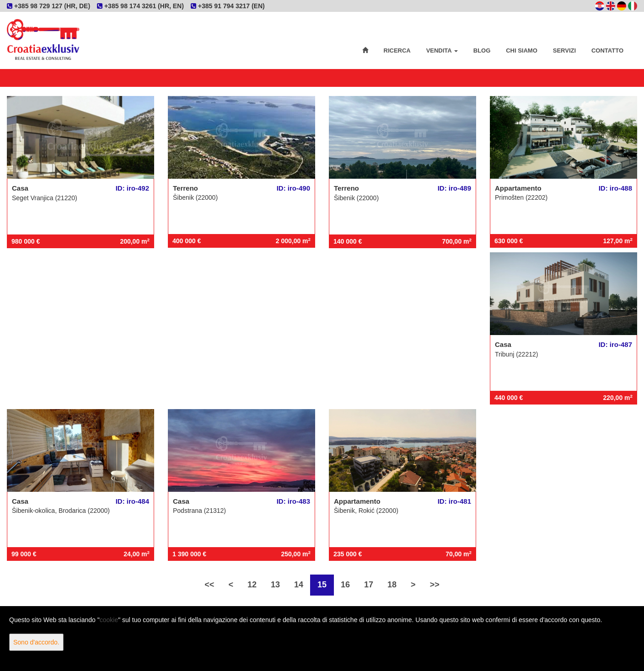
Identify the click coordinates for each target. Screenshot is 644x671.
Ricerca (397, 51)
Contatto (607, 51)
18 (392, 585)
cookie (109, 620)
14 (299, 585)
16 (345, 585)
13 (275, 585)
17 (369, 585)
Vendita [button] (442, 51)
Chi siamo (522, 51)
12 (252, 585)
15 (322, 585)
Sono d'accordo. (36, 642)
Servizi (564, 51)
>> (435, 585)
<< (209, 585)
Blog (482, 51)
